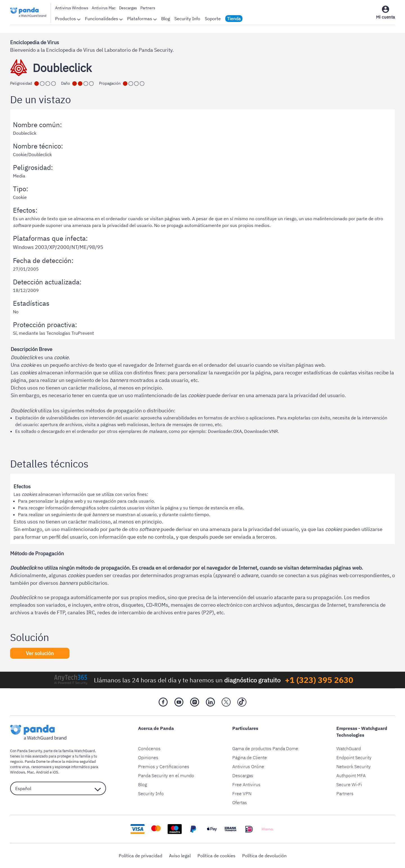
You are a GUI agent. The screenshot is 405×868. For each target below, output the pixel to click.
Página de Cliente (250, 757)
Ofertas (240, 802)
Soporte (213, 19)
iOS (55, 772)
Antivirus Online (248, 766)
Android (42, 772)
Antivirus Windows (72, 8)
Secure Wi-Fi (349, 784)
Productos (68, 19)
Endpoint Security (354, 757)
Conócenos (149, 748)
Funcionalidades (104, 19)
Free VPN (242, 793)
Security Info (187, 19)
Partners (148, 8)
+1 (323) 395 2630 (319, 680)
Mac (31, 772)
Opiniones (148, 757)
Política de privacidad (140, 856)
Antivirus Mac (104, 8)
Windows (18, 772)
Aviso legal (180, 856)
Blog (166, 19)
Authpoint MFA (351, 775)
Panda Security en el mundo (166, 775)
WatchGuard (349, 748)
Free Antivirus (246, 784)
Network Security (354, 766)
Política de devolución (264, 856)
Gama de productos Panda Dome (265, 748)
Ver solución (40, 653)
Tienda (234, 19)
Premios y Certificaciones (164, 766)
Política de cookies (216, 856)
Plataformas (142, 19)
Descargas (128, 8)
